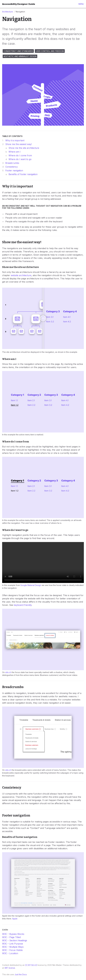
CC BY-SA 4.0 (31, 965)
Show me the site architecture (24, 148)
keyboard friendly (23, 605)
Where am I (15, 152)
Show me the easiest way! (19, 144)
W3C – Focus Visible (12, 950)
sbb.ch (8, 672)
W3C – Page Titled (11, 937)
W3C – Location (10, 953)
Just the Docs (21, 974)
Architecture (8, 12)
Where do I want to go (20, 159)
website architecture (21, 275)
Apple (15, 919)
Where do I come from (20, 155)
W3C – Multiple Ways (13, 947)
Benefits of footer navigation (23, 174)
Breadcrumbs (12, 163)
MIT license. (10, 968)
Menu (81, 4)
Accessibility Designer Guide (19, 4)
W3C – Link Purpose (13, 944)
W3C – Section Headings (15, 940)
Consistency (12, 167)
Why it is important (15, 140)
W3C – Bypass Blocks (13, 934)
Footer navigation (14, 170)
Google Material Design (31, 585)
